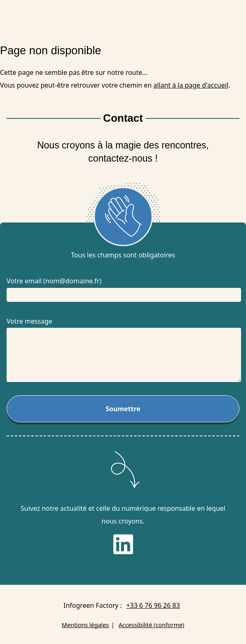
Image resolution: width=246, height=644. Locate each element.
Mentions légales (85, 625)
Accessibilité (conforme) (152, 625)
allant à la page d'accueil (191, 85)
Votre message (29, 321)
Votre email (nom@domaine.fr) (54, 281)
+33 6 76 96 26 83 (153, 605)
